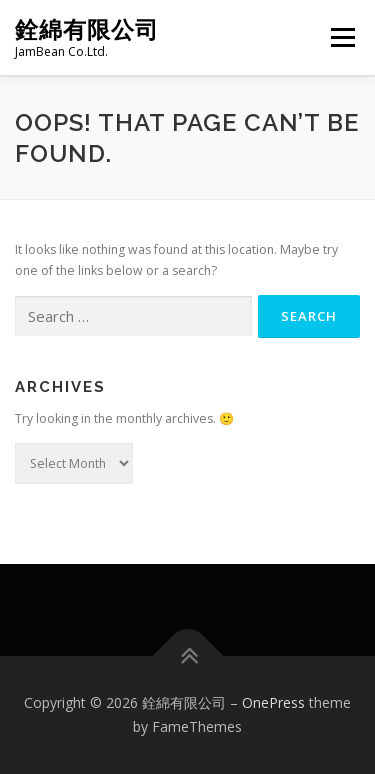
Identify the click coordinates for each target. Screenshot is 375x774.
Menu (341, 37)
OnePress (273, 702)
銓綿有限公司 (87, 29)
